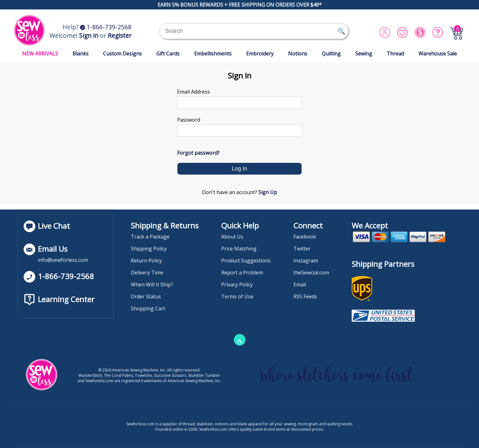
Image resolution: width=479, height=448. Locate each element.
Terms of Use (237, 296)
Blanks (81, 54)
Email (300, 284)
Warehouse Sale (438, 54)
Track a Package (150, 237)
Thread (395, 54)
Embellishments (213, 54)
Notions (298, 54)
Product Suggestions (246, 261)
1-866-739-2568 (106, 27)
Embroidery (260, 54)
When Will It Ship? (152, 284)
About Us (232, 237)
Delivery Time (147, 273)
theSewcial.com (311, 273)
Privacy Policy (237, 284)
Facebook (305, 237)
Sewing (364, 54)
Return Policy (146, 261)
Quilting (331, 54)
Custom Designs (122, 54)
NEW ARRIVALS (40, 54)
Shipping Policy (149, 249)
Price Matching (239, 249)
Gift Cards (168, 54)
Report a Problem (242, 273)
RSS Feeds (305, 296)
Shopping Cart (148, 308)
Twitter (302, 249)
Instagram (306, 261)
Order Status (146, 296)
